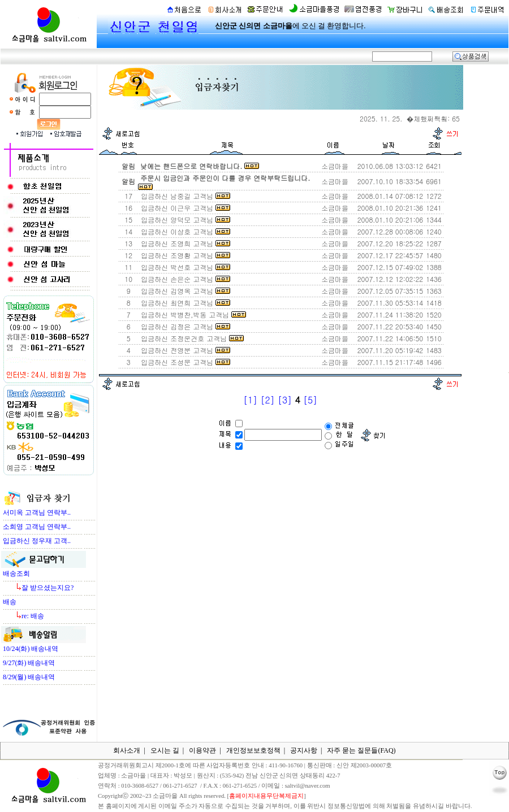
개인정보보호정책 (253, 750)
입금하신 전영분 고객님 (184, 350)
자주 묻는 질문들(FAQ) (361, 750)
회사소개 (127, 750)
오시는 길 (165, 750)
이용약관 (202, 750)
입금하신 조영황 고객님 (184, 255)
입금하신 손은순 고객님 (184, 279)
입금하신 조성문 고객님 (184, 362)
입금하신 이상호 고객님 (184, 231)
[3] (285, 400)
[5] (310, 400)
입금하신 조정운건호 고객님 (191, 338)
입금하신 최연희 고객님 (184, 303)
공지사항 (304, 750)
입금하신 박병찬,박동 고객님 (192, 314)
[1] (250, 400)
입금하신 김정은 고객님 (184, 326)
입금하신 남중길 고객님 (184, 196)
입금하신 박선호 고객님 (184, 267)
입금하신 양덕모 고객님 (184, 220)
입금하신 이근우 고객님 (184, 208)
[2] (267, 400)
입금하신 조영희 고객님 (184, 243)
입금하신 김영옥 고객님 (184, 291)
